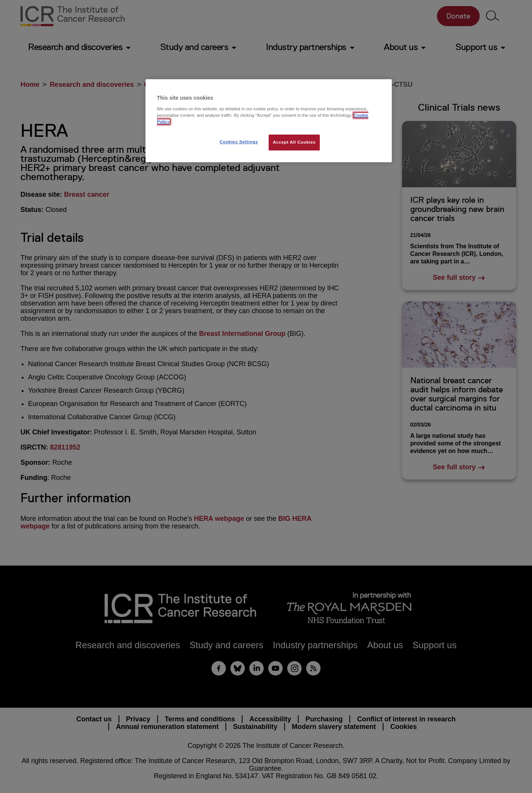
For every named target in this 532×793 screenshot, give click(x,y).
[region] (269, 121)
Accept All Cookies (294, 142)
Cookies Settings (239, 142)
